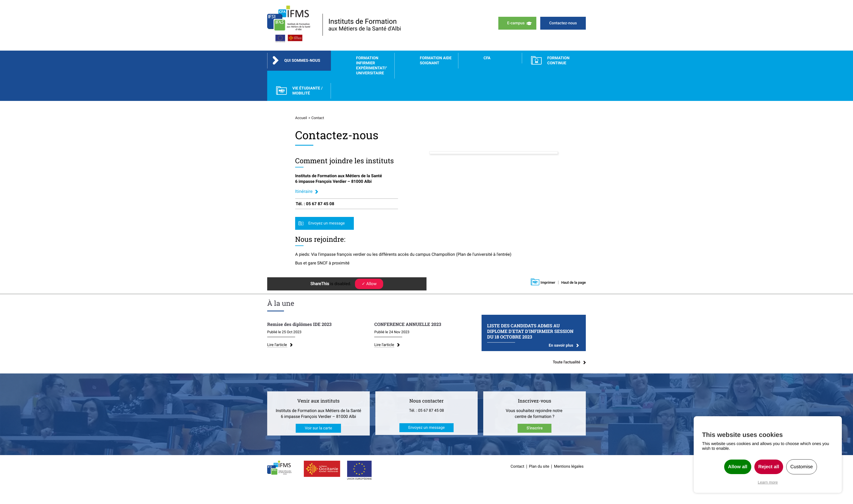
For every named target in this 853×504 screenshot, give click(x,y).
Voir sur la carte (318, 429)
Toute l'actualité (567, 363)
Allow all (738, 467)
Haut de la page (574, 282)
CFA (487, 58)
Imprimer (548, 282)
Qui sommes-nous (302, 61)
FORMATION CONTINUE (558, 61)
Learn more (768, 482)
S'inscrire (535, 429)
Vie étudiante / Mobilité (307, 91)
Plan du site (539, 468)
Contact (517, 468)
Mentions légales (569, 468)
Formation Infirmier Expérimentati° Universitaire (372, 66)
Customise (802, 467)
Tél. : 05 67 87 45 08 (427, 412)
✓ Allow (369, 284)
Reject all (769, 467)
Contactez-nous (563, 23)
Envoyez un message (327, 223)
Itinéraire (304, 191)
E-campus (516, 23)
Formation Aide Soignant (436, 61)
